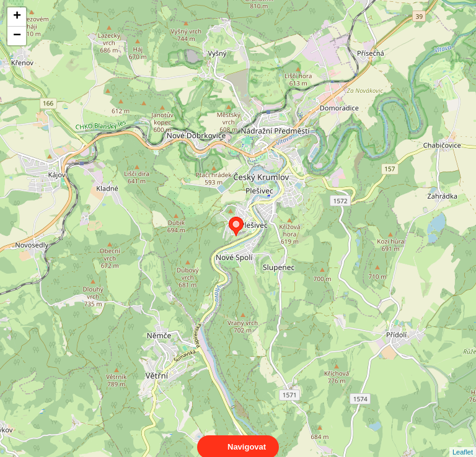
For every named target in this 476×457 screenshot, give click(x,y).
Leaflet (463, 441)
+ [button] (17, 17)
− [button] (17, 36)
